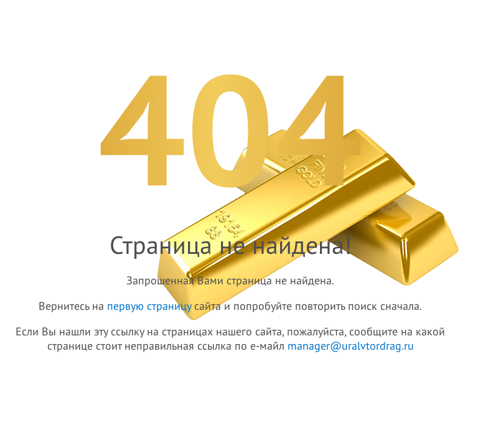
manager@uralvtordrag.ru (351, 346)
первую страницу (149, 306)
